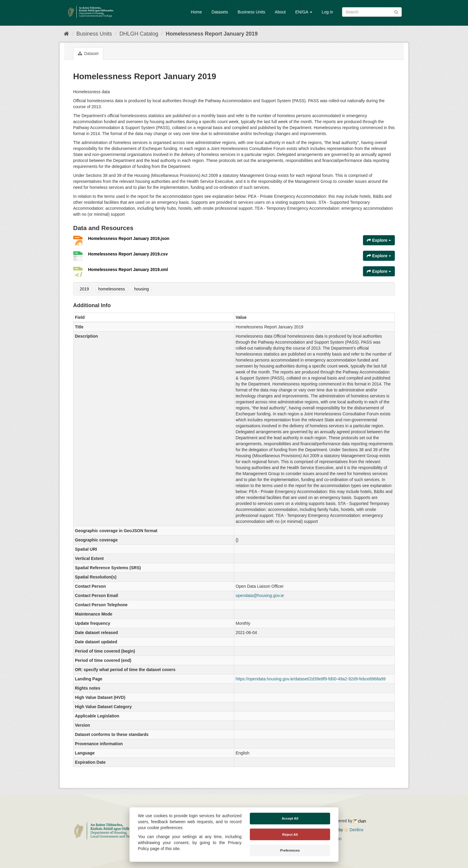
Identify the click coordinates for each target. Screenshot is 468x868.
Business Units (251, 12)
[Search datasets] (372, 12)
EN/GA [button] (304, 12)
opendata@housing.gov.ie (260, 595)
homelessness (112, 289)
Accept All (290, 818)
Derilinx (354, 830)
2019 (84, 289)
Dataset (88, 53)
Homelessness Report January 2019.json (129, 238)
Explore (379, 240)
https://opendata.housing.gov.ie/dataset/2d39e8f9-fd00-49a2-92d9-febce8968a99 (311, 679)
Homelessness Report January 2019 (212, 34)
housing (141, 289)
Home (196, 12)
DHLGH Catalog (139, 34)
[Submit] (396, 12)
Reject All (290, 835)
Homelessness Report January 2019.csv (128, 254)
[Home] (66, 34)
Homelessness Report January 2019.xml (128, 270)
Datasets (220, 12)
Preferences (290, 850)
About (280, 12)
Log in (327, 12)
